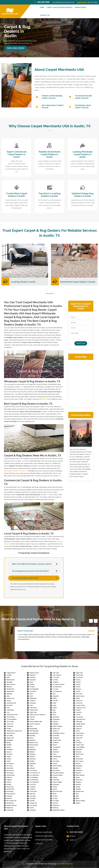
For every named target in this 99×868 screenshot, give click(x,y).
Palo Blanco (33, 708)
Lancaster (33, 810)
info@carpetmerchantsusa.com (63, 2)
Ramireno (33, 675)
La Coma (55, 689)
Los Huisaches (34, 782)
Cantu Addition (80, 747)
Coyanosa (79, 701)
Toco (8, 712)
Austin (78, 777)
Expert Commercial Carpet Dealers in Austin (17, 154)
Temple (9, 729)
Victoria (9, 701)
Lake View (56, 673)
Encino (55, 789)
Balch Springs (80, 775)
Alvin (77, 794)
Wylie (8, 677)
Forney (55, 764)
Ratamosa (10, 808)
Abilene (78, 803)
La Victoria (56, 677)
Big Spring (79, 766)
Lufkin (31, 766)
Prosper (32, 687)
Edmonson (56, 805)
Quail (31, 682)
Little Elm (32, 794)
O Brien (32, 719)
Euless (55, 787)
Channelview (80, 733)
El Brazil (55, 803)
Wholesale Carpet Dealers (44, 832)
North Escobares (35, 724)
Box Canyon (80, 761)
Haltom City (56, 729)
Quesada (33, 680)
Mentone (32, 757)
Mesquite (32, 754)
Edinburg (56, 808)
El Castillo (56, 801)
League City (33, 803)
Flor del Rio (56, 771)
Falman (55, 777)
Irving (54, 705)
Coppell (78, 710)
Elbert (55, 794)
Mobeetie (32, 740)
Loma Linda (33, 791)
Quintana (32, 677)
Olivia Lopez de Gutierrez (38, 715)
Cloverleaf (79, 726)
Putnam (32, 684)
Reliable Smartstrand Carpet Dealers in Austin (49, 154)
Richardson (10, 803)
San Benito (10, 768)
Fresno (55, 759)
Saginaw (9, 780)
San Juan (9, 766)
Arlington (79, 782)
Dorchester (79, 677)
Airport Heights (80, 801)
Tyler (8, 708)
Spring (9, 743)
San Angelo (10, 773)
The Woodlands (12, 719)
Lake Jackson (57, 675)
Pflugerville (33, 698)
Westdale (9, 682)
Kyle (54, 694)
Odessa (32, 717)
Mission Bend (34, 745)
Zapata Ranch (11, 673)
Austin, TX (73, 840)
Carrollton (79, 743)
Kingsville (56, 696)
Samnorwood (11, 775)
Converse (79, 712)
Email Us (73, 836)
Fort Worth (56, 761)
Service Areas (80, 7)
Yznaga (9, 675)
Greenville (56, 736)
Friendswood (57, 757)
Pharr (31, 696)
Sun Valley (10, 736)
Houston (55, 722)
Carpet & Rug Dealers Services (59, 7)
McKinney (33, 759)
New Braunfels (34, 731)
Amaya (78, 787)
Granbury (56, 743)
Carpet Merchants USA (65, 864)
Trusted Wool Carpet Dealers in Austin (17, 195)
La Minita (55, 682)
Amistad (78, 784)
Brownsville (79, 759)
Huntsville (56, 717)
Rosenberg (10, 791)
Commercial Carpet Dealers (44, 836)
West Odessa (11, 684)
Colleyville (79, 722)
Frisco (55, 754)
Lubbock (32, 768)
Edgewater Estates (59, 810)
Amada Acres (80, 791)
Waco (8, 696)
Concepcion (79, 717)
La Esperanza (57, 687)
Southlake (10, 750)
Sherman (9, 754)
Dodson (78, 682)
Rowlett (9, 784)
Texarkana (10, 726)
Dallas (78, 698)
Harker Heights (57, 726)
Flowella (55, 768)
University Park (11, 703)
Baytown (78, 773)
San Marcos (10, 764)
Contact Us (39, 844)
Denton (78, 687)
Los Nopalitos (34, 777)
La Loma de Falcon (59, 684)
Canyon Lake (80, 745)
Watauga (9, 694)
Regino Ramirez (12, 805)
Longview (33, 787)
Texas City (10, 724)
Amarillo (78, 789)
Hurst (54, 715)
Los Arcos (33, 784)
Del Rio (78, 691)
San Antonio (10, 771)
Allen (77, 796)
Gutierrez (56, 731)
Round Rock (10, 789)
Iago (54, 710)
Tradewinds (10, 710)
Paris (31, 705)
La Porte (55, 680)
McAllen (32, 761)
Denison (78, 689)
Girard (55, 745)
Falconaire (56, 780)
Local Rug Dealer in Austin (23, 282)
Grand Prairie (57, 740)
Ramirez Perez (34, 673)
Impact (55, 708)
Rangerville (10, 810)
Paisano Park (34, 710)
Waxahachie (10, 691)
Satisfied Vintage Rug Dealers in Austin (83, 195)
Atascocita (79, 780)
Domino (78, 680)
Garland (55, 750)
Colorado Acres (81, 719)
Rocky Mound (11, 794)
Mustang (32, 736)
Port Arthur (33, 691)
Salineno (9, 777)
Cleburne (79, 729)
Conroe (78, 715)
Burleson (79, 752)
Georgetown (57, 747)
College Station (81, 724)
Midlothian (33, 750)
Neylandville (33, 729)
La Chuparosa (57, 691)
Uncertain (10, 705)
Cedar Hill (79, 738)
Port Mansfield (34, 689)
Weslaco (9, 687)
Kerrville (55, 701)
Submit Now (81, 343)
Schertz (9, 759)
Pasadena (33, 703)
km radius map (81, 383)
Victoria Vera (10, 698)
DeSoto (78, 684)
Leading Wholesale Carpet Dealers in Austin (83, 154)
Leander (32, 801)
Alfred (78, 798)
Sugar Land (10, 738)
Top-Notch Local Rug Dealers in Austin (49, 195)
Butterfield (79, 750)
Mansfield (33, 764)
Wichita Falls (10, 680)
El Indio (55, 798)
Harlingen (56, 724)
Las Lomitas (33, 805)
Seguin (9, 757)
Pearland (32, 701)
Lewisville (33, 798)
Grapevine (56, 738)
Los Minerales (34, 780)
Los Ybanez (33, 771)
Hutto (54, 712)
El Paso (55, 796)
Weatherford (10, 689)
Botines (78, 764)
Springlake (10, 740)
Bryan (78, 757)
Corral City (79, 703)
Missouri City (34, 743)
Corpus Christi (80, 705)
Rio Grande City (11, 801)
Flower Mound (57, 766)
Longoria (32, 789)
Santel (9, 761)
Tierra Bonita (11, 717)
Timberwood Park (12, 715)
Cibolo (78, 731)
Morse (32, 738)
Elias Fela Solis (57, 791)
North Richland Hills (36, 722)
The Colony (10, 722)
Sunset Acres (11, 733)
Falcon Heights (57, 782)
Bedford (78, 768)
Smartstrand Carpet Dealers (44, 840)
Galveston (56, 752)
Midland (32, 752)
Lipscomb (33, 796)
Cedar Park (79, 736)
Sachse (9, 782)
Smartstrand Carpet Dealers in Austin (78, 282)
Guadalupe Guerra (59, 733)
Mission (32, 747)
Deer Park (79, 694)
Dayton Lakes (80, 696)
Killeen (55, 698)
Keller (54, 703)
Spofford (9, 745)
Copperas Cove (81, 708)
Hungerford (56, 719)
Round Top (10, 787)
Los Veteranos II (35, 773)
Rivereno (9, 798)
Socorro (9, 752)
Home (42, 7)
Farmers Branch (58, 775)
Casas (78, 740)
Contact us (45, 15)
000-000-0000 (42, 2)
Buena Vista (80, 754)
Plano (31, 694)
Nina (31, 726)
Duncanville (79, 675)
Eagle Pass (79, 673)
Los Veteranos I (35, 775)
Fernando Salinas (58, 773)
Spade (9, 747)
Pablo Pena (33, 712)
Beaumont (79, 771)
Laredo (32, 808)
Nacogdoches (34, 733)
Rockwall (9, 796)
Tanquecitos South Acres (14, 731)
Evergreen (56, 784)
